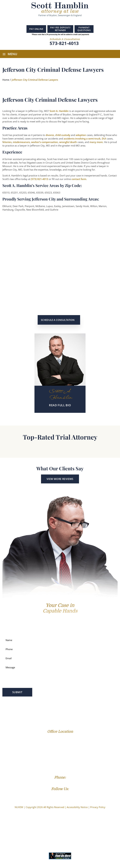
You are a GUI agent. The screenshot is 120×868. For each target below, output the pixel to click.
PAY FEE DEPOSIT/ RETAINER (60, 29)
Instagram (66, 795)
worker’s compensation (45, 142)
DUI (104, 139)
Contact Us (78, 714)
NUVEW (19, 807)
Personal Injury (64, 709)
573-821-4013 (64, 43)
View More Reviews (60, 479)
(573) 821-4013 (39, 179)
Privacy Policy (98, 807)
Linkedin (62, 21)
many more (96, 142)
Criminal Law (44, 709)
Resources (63, 714)
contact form (79, 179)
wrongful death (68, 142)
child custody (63, 135)
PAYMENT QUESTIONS (84, 29)
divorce (50, 135)
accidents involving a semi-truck (82, 139)
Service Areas (84, 709)
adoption (81, 135)
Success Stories (103, 709)
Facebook (51, 21)
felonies (7, 142)
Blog (50, 714)
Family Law (26, 709)
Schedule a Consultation (58, 320)
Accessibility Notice (77, 807)
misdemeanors (21, 142)
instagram (68, 21)
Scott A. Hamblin (59, 111)
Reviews (40, 714)
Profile (13, 709)
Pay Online (36, 29)
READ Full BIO (60, 405)
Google (56, 21)
